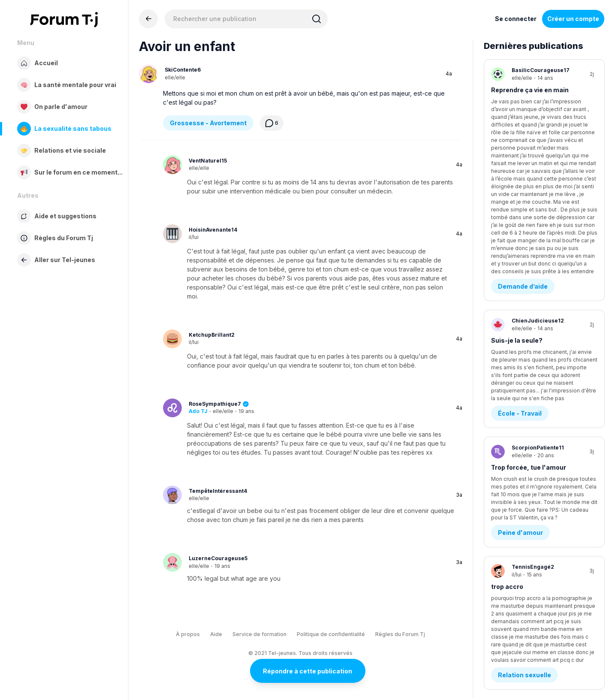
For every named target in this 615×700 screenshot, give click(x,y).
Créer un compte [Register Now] (573, 19)
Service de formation (259, 634)
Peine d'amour (520, 330)
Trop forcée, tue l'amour (529, 286)
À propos (188, 634)
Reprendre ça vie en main (530, 90)
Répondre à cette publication (307, 671)
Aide (216, 634)
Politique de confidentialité (331, 634)
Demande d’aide (523, 134)
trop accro (507, 385)
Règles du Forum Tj (400, 634)
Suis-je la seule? (517, 188)
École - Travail (520, 232)
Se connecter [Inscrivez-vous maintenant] (516, 19)
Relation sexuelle (525, 429)
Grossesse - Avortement (208, 123)
